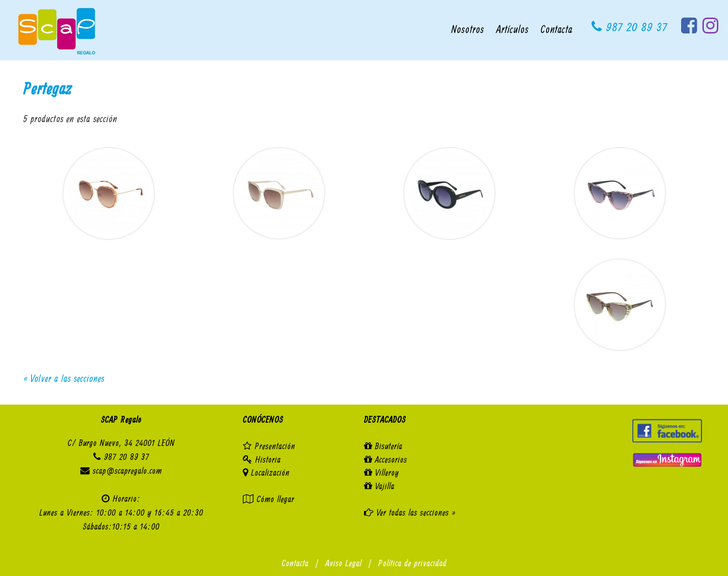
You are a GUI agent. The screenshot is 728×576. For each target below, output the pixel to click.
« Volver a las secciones (64, 379)
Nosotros (468, 30)
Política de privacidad (413, 564)
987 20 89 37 (630, 28)
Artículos (513, 30)
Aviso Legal (344, 564)
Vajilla (385, 487)
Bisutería (389, 447)
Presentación (275, 447)
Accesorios (391, 460)
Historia (268, 460)
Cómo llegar (276, 500)
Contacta (557, 30)
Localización (270, 473)
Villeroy (387, 473)
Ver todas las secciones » (415, 513)
